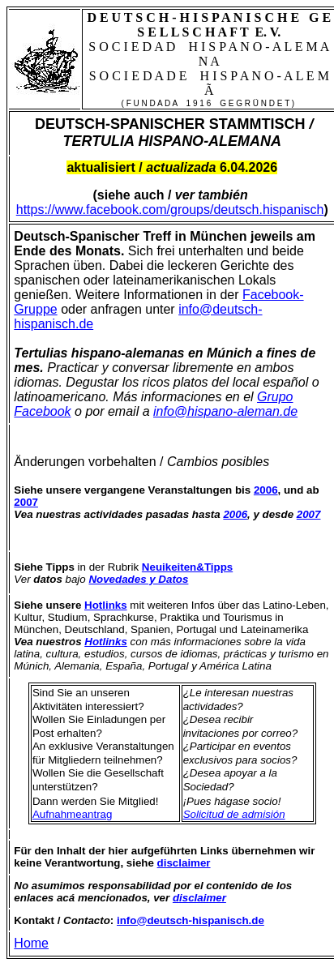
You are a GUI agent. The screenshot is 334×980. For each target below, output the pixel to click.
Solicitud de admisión (234, 814)
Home (31, 943)
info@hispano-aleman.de (225, 411)
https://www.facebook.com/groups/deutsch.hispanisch (170, 210)
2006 (235, 514)
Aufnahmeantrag (73, 814)
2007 (309, 514)
